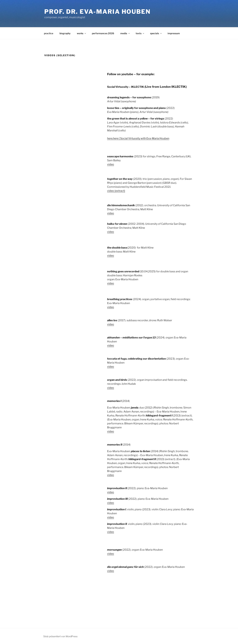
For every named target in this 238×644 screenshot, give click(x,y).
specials (156, 33)
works (82, 33)
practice (49, 33)
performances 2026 (103, 33)
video (111, 164)
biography (65, 33)
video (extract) (116, 191)
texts (140, 33)
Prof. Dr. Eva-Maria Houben (97, 12)
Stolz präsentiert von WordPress (60, 636)
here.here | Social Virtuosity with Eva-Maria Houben (138, 138)
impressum (174, 33)
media (125, 33)
